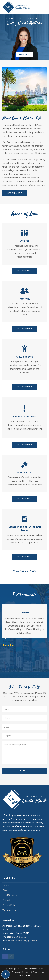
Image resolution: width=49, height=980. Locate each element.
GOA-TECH (24, 976)
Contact (6, 900)
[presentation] (4, 669)
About (6, 890)
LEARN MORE (24, 55)
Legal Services (10, 895)
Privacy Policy (9, 905)
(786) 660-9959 (18, 937)
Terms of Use (9, 910)
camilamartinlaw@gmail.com (23, 941)
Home (6, 885)
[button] (45, 7)
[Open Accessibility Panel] (6, 974)
